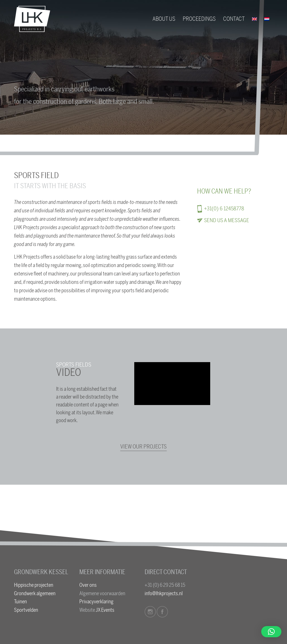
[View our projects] (143, 447)
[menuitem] (164, 19)
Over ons (88, 585)
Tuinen (20, 602)
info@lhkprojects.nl (164, 594)
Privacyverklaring (96, 602)
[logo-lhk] (32, 19)
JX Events (105, 610)
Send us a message (227, 220)
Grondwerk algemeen (35, 594)
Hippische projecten (34, 585)
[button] (271, 632)
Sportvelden (26, 610)
